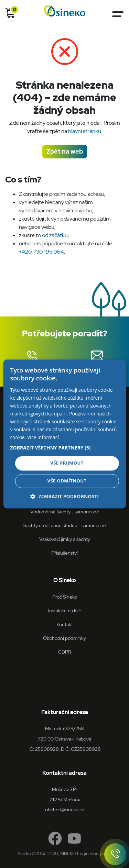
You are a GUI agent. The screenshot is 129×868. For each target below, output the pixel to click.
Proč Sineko (65, 597)
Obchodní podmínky (64, 638)
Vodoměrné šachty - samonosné (65, 511)
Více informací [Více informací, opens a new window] (43, 438)
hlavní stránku (85, 131)
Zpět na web (65, 151)
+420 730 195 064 (41, 252)
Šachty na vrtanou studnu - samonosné (65, 525)
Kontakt (65, 624)
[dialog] (64, 434)
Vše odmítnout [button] (67, 481)
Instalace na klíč (64, 610)
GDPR (64, 652)
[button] (64, 448)
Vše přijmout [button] (67, 463)
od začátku (55, 235)
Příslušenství (64, 553)
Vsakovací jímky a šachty (65, 539)
